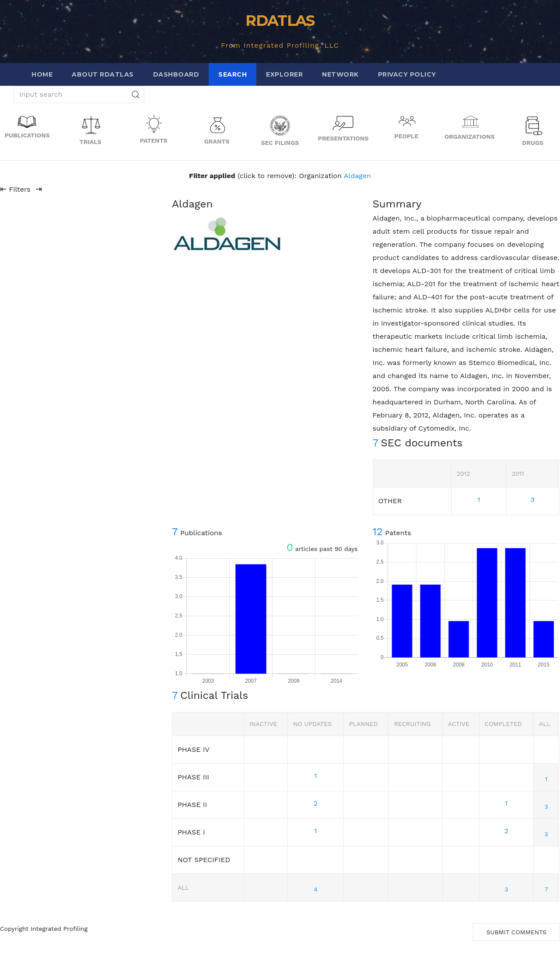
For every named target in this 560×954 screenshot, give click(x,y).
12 (378, 532)
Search (233, 74)
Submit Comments (516, 932)
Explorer (284, 74)
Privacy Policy (407, 74)
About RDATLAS (103, 74)
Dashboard (176, 74)
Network (340, 74)
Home (42, 74)
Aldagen (357, 176)
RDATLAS (280, 21)
